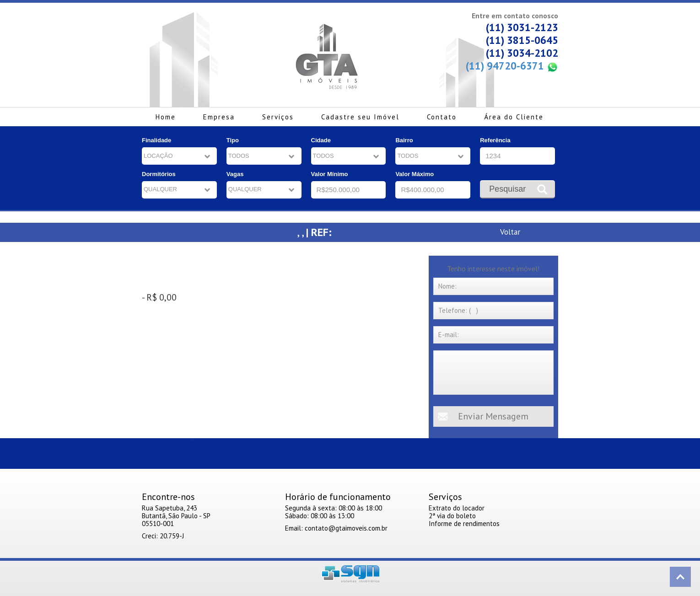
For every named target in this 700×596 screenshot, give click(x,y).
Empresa (219, 117)
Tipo (233, 140)
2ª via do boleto (452, 516)
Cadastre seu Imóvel (360, 117)
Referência (495, 140)
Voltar (510, 232)
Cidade (321, 140)
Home (166, 117)
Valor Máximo (415, 174)
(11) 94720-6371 (512, 66)
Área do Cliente (514, 117)
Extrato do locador (457, 508)
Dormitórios (159, 174)
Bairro (404, 140)
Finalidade (156, 140)
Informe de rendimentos (464, 524)
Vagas (235, 174)
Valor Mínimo (330, 174)
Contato (442, 117)
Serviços (278, 117)
